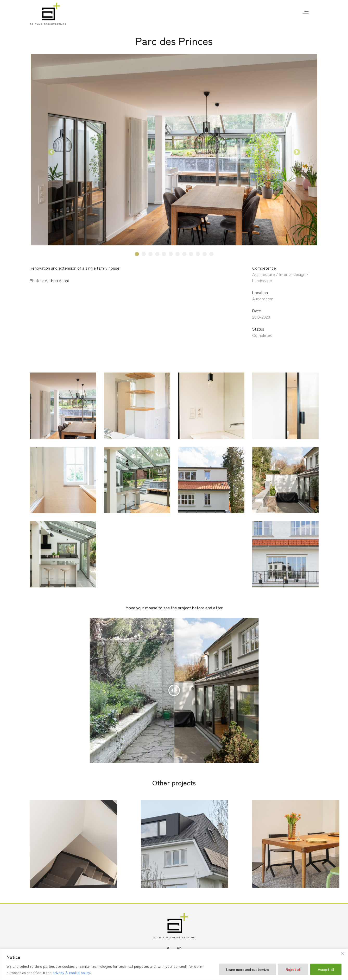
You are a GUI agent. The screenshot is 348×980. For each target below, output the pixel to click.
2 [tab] (144, 254)
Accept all (326, 969)
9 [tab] (191, 254)
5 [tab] (164, 254)
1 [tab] (137, 254)
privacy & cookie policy (71, 972)
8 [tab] (184, 254)
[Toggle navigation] (306, 14)
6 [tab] (171, 254)
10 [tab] (198, 254)
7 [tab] (177, 254)
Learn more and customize (247, 969)
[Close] (343, 953)
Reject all (293, 969)
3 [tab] (150, 254)
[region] (174, 965)
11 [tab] (205, 254)
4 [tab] (157, 254)
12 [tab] (211, 254)
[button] (51, 152)
